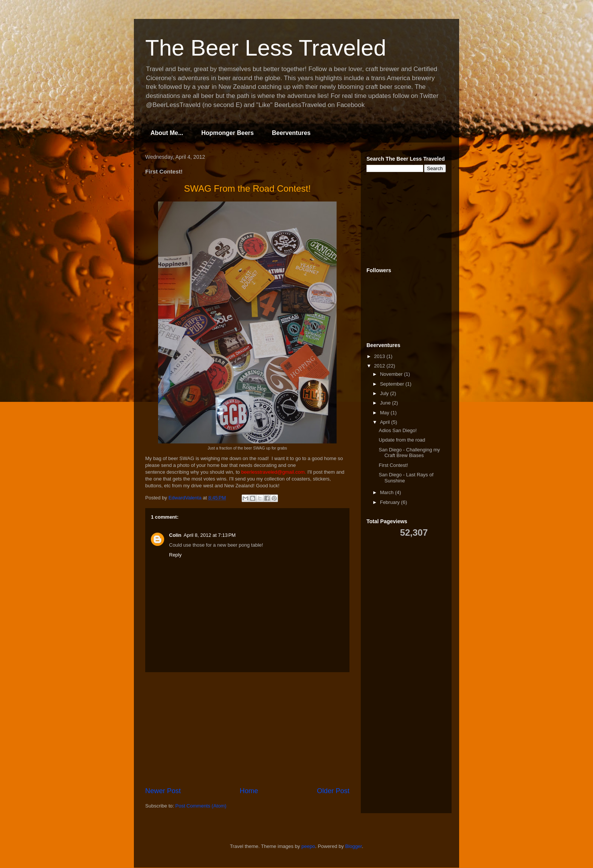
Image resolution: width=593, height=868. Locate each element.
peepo (308, 846)
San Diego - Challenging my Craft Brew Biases (409, 453)
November (392, 374)
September (393, 384)
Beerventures (291, 133)
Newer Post (163, 791)
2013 (380, 356)
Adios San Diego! (397, 430)
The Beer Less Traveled (266, 48)
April (386, 422)
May (385, 413)
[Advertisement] (247, 729)
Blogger (354, 846)
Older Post (333, 791)
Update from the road (402, 440)
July (385, 393)
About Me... (167, 133)
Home (249, 791)
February (391, 502)
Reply (175, 555)
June (386, 403)
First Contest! (393, 465)
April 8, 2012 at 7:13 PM (210, 535)
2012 (380, 366)
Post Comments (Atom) (201, 806)
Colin (175, 535)
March (388, 492)
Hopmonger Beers (227, 133)
